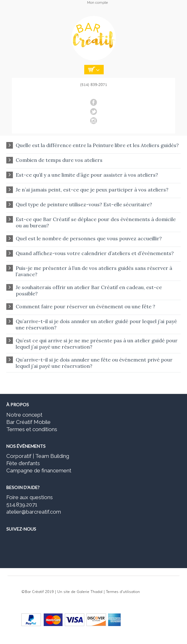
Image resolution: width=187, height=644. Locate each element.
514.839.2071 (22, 504)
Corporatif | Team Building (38, 456)
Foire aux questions (30, 497)
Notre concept (24, 415)
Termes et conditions (32, 429)
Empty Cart (94, 70)
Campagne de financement (39, 470)
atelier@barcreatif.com (34, 512)
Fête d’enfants (23, 463)
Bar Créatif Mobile (28, 422)
